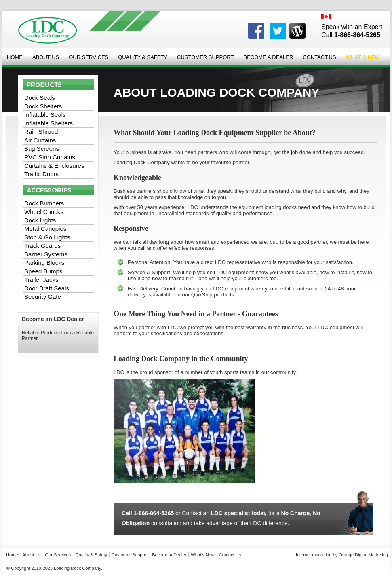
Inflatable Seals (45, 115)
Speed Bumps (43, 271)
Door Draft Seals (47, 288)
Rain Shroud (41, 132)
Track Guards (42, 246)
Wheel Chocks (44, 212)
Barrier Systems (46, 254)
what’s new (202, 555)
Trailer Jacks (41, 280)
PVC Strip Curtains (50, 157)
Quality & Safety (143, 57)
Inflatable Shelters (48, 123)
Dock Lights (40, 220)
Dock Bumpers (44, 203)
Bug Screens (42, 149)
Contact (192, 513)
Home (15, 57)
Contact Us (319, 57)
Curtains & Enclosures (54, 166)
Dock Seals (40, 98)
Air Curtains (40, 140)
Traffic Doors (41, 174)
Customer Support (205, 57)
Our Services (89, 57)
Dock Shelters (43, 106)
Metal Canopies (45, 229)
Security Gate (43, 297)
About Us (46, 57)
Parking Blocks (44, 263)
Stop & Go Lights (47, 237)
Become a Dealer (268, 57)
